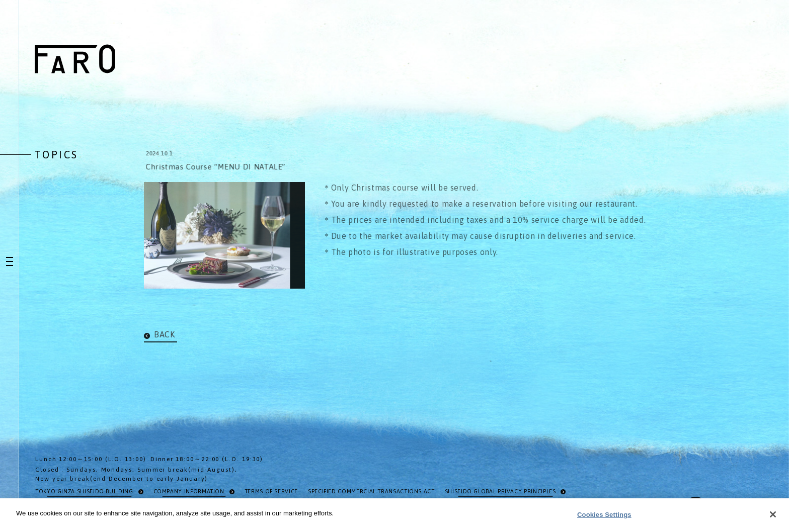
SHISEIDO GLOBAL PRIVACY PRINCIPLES (500, 491)
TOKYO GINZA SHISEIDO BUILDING (84, 491)
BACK (165, 334)
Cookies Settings (604, 517)
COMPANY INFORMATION (189, 491)
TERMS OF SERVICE (271, 491)
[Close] (773, 517)
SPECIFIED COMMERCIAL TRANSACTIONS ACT (371, 491)
